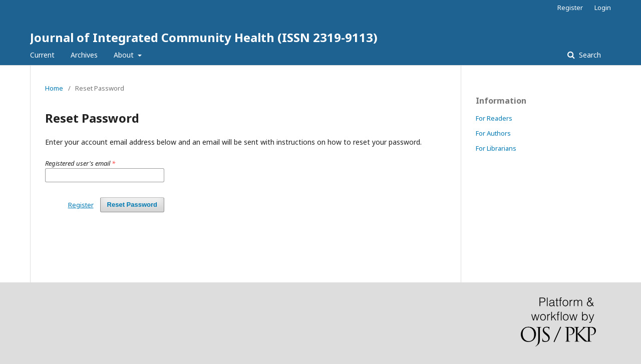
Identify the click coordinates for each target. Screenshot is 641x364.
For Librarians (496, 148)
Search (589, 55)
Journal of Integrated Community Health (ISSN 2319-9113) (204, 37)
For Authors (493, 133)
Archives (84, 55)
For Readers (494, 118)
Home (54, 88)
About (125, 55)
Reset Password (132, 205)
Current (42, 55)
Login (603, 8)
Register (570, 8)
